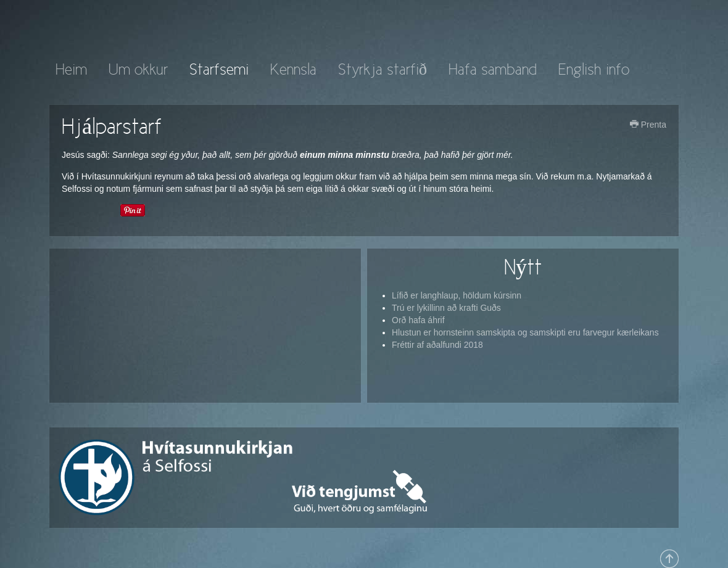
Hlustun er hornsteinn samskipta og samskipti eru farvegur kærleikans (525, 332)
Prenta (648, 125)
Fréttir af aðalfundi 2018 (437, 345)
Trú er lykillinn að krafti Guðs (446, 308)
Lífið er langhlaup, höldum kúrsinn (457, 295)
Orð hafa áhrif (418, 320)
